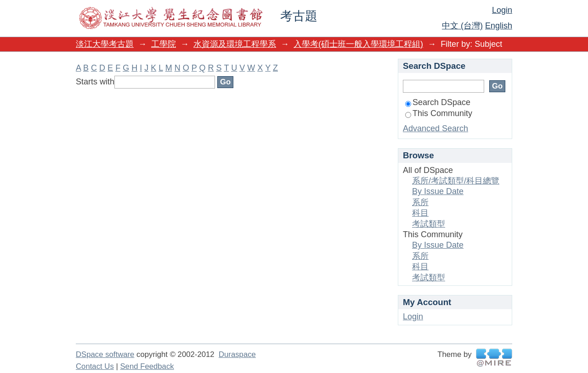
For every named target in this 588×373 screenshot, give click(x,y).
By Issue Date (438, 191)
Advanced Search (435, 128)
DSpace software (105, 354)
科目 (420, 213)
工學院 (164, 44)
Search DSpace (438, 102)
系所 (420, 202)
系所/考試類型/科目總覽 (456, 181)
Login (502, 10)
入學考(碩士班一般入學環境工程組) (358, 44)
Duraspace (237, 354)
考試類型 (429, 224)
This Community (439, 113)
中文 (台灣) (462, 26)
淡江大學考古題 (105, 44)
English (499, 26)
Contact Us (95, 366)
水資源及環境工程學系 (235, 44)
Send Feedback (147, 366)
